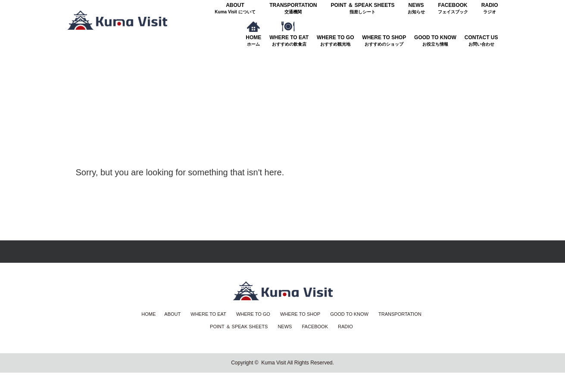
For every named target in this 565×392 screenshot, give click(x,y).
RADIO (490, 8)
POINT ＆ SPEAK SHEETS (362, 8)
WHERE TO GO (335, 41)
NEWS (416, 8)
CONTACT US (481, 41)
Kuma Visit (273, 363)
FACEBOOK (453, 8)
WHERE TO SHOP (384, 41)
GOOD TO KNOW (435, 41)
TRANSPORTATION (293, 8)
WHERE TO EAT (289, 41)
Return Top (282, 252)
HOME (253, 41)
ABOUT (235, 8)
